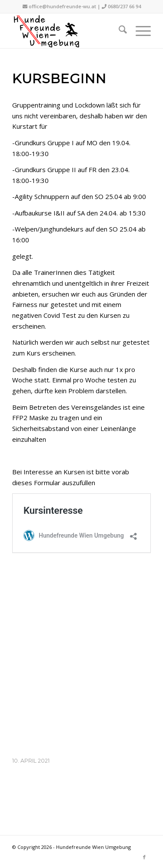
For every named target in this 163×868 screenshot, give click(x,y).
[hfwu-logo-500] (68, 31)
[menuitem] (118, 31)
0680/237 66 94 (124, 6)
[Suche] (118, 31)
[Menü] (139, 31)
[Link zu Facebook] (144, 857)
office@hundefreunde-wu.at (62, 6)
